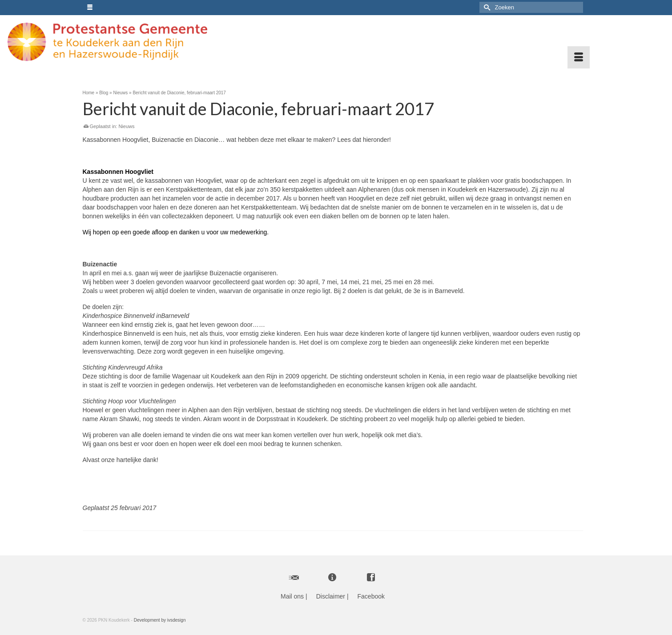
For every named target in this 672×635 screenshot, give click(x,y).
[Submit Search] (486, 7)
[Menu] (579, 57)
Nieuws (126, 126)
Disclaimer (331, 596)
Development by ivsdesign (160, 620)
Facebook (371, 596)
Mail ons (292, 596)
